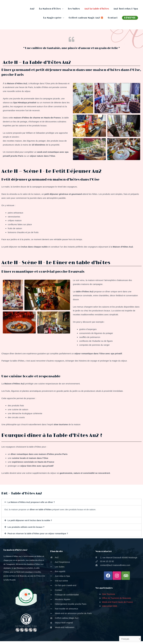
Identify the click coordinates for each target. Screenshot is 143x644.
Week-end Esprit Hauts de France (118, 602)
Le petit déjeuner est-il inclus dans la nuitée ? (31, 520)
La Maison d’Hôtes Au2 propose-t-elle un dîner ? (32, 502)
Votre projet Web (110, 606)
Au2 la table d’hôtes (97, 9)
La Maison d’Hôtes (50, 9)
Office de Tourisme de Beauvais (117, 598)
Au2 (32, 9)
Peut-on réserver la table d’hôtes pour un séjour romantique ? (39, 533)
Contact (113, 18)
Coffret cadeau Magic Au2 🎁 (86, 18)
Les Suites (74, 9)
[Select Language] (130, 639)
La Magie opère (52, 18)
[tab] (71, 502)
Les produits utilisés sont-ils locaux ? (27, 527)
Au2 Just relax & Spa (126, 9)
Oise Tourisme (109, 594)
